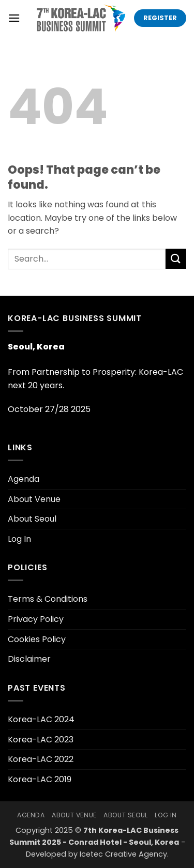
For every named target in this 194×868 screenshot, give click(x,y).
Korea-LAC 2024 (41, 719)
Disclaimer (29, 659)
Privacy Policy (36, 619)
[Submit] (176, 259)
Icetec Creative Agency (123, 854)
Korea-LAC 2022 (41, 759)
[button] (14, 18)
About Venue (34, 499)
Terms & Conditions (48, 599)
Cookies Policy (37, 639)
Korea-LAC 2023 (41, 740)
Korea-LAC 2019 (40, 779)
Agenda (24, 479)
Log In (19, 539)
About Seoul (32, 519)
